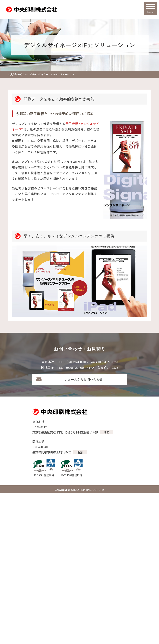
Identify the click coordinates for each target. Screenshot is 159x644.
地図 (107, 432)
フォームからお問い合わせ (84, 379)
